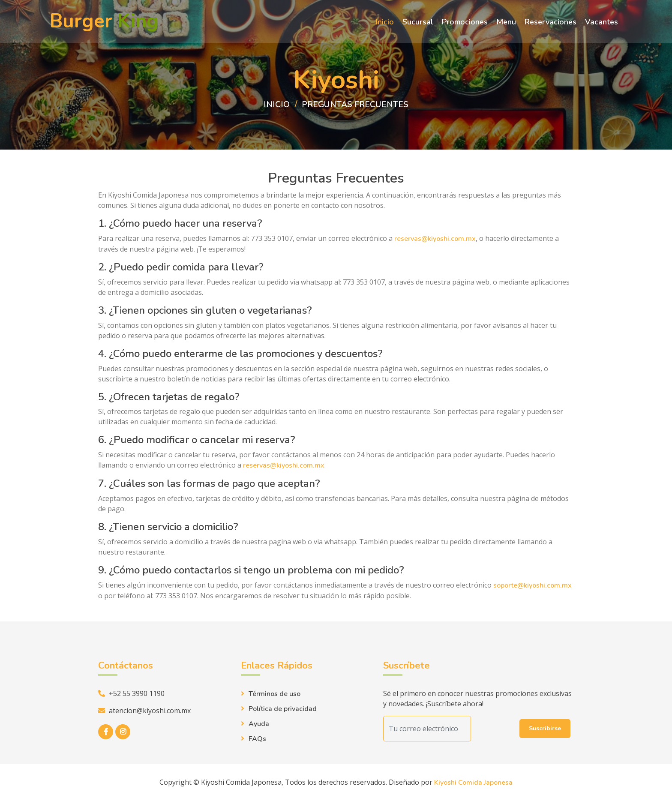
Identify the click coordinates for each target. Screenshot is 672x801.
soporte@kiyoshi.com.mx (532, 586)
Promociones (465, 23)
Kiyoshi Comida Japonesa (473, 783)
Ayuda (259, 724)
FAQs (257, 739)
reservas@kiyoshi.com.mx (435, 239)
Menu (506, 23)
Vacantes (601, 23)
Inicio (385, 23)
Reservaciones (550, 23)
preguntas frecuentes (355, 105)
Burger (104, 23)
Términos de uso (274, 694)
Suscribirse (545, 729)
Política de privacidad (283, 709)
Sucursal (418, 23)
